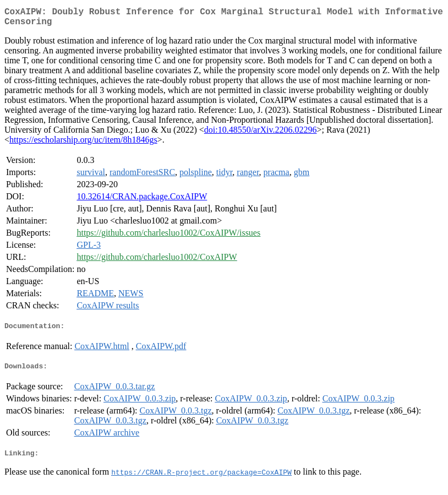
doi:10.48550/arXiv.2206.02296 (261, 134)
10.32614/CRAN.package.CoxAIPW (142, 201)
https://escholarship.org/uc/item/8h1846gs (83, 144)
